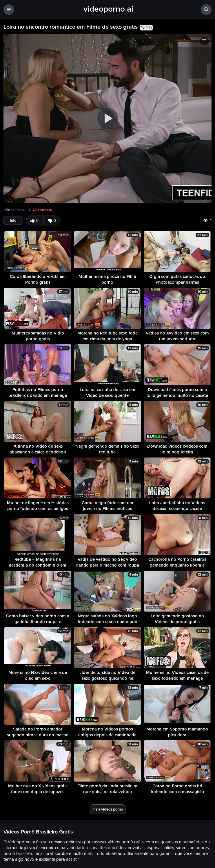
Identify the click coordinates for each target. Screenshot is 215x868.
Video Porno (15, 210)
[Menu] (9, 10)
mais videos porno (108, 809)
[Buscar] (206, 10)
